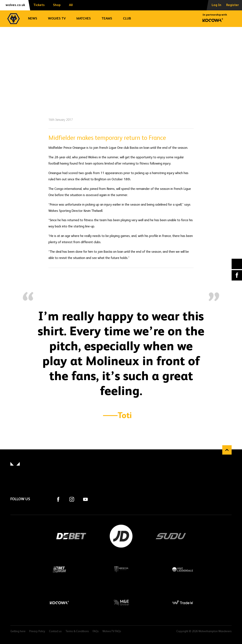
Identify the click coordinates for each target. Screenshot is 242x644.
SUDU (171, 536)
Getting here (18, 631)
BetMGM (59, 569)
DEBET (71, 536)
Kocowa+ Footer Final (59, 603)
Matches (84, 19)
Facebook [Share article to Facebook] (237, 275)
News (33, 19)
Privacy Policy (37, 631)
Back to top (227, 450)
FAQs (96, 631)
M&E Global (121, 603)
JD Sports (121, 536)
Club (127, 19)
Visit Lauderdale (183, 569)
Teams (107, 19)
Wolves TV (57, 19)
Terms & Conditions (77, 631)
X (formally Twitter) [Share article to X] (237, 264)
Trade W (183, 603)
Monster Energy (121, 569)
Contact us (55, 631)
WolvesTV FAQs (112, 631)
